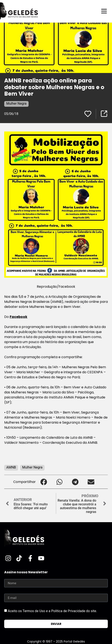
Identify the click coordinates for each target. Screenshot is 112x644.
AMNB (11, 467)
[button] (44, 482)
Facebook (18, 317)
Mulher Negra (16, 103)
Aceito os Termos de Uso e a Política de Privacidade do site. (52, 611)
